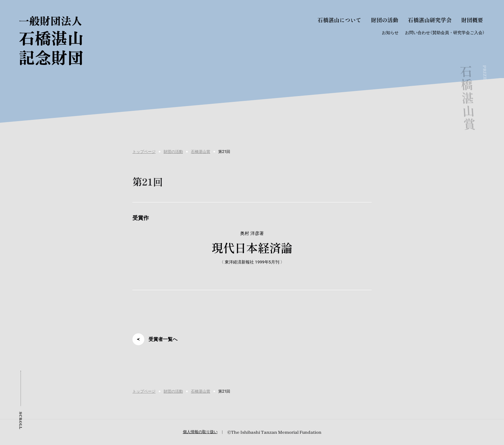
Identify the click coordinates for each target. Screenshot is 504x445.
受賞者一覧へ (163, 339)
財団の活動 (173, 152)
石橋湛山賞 (201, 152)
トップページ (144, 152)
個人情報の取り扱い (200, 432)
